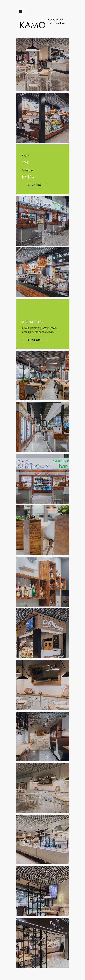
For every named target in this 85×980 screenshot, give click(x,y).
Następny (34, 185)
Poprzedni (35, 340)
